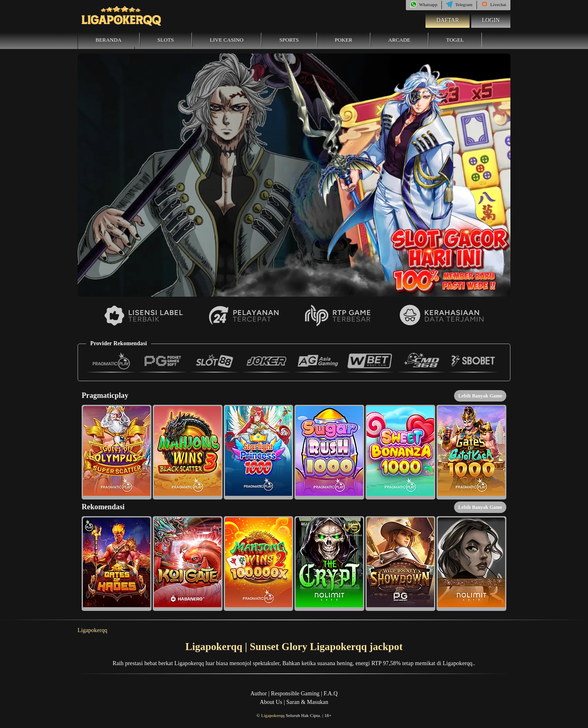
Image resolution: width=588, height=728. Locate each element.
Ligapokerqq (92, 630)
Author (258, 694)
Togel (455, 40)
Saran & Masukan (307, 702)
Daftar (448, 20)
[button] (117, 452)
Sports (289, 40)
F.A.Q (330, 694)
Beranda (109, 40)
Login (491, 20)
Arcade (399, 40)
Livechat (494, 4)
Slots (166, 40)
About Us (271, 702)
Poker (344, 40)
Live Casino (227, 40)
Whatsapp (424, 4)
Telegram (459, 4)
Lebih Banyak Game (480, 396)
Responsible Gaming (295, 694)
